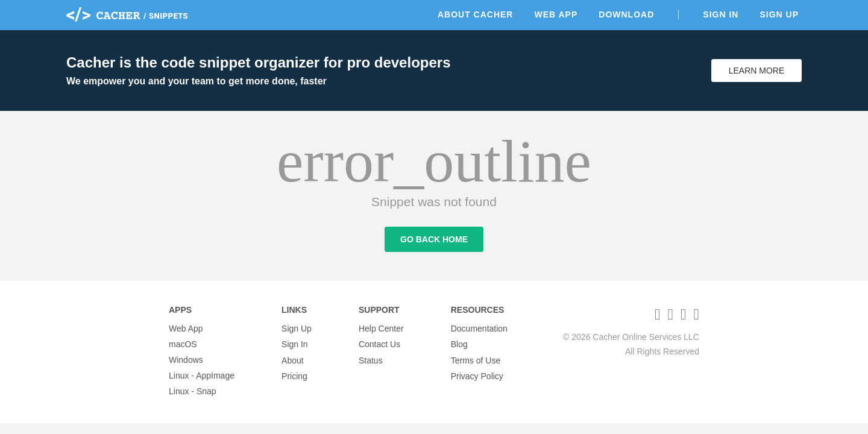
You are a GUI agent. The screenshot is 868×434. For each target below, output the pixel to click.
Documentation (479, 329)
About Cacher (476, 14)
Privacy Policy (477, 376)
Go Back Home (434, 240)
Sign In (721, 14)
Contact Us (379, 344)
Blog (459, 344)
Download (626, 14)
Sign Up (779, 14)
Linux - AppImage (202, 376)
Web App (556, 14)
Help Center (381, 329)
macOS (183, 344)
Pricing (294, 376)
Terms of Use (476, 360)
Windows (186, 360)
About (293, 360)
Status (371, 360)
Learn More (757, 71)
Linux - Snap (193, 391)
